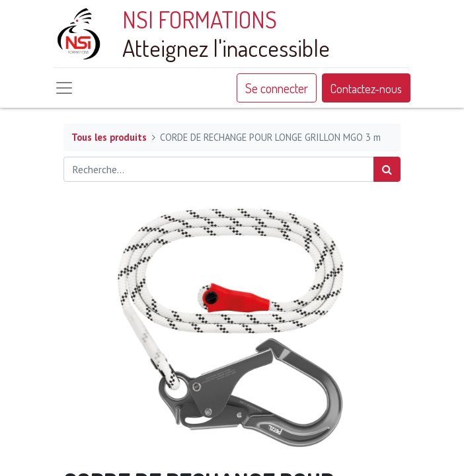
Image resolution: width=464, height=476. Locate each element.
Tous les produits (109, 137)
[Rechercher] (387, 169)
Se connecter (277, 88)
